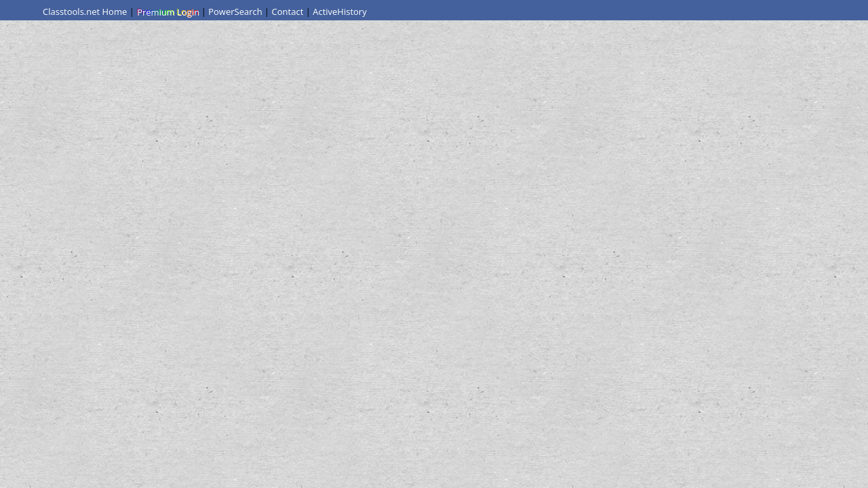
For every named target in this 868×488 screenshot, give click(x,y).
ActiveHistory (340, 12)
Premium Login (167, 12)
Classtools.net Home (85, 12)
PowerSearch (235, 12)
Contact (288, 12)
